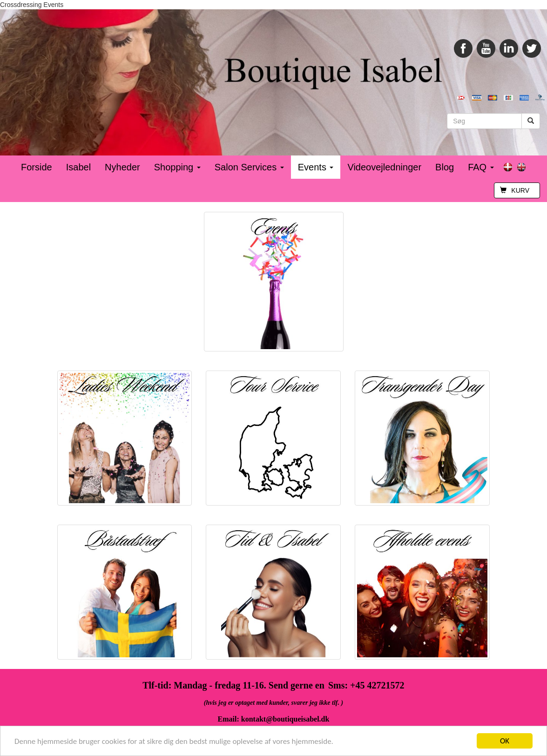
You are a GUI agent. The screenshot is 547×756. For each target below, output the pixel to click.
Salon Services (249, 167)
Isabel (78, 167)
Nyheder (122, 167)
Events (316, 167)
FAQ (481, 167)
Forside (37, 167)
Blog (445, 167)
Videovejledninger (384, 167)
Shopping (177, 167)
